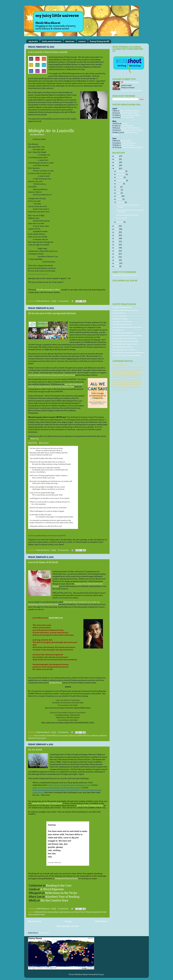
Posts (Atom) (44, 933)
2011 (117, 257)
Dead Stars (33, 443)
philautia (73, 736)
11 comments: (64, 301)
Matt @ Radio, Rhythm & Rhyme (125, 341)
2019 (117, 232)
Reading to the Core (59, 885)
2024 (117, 162)
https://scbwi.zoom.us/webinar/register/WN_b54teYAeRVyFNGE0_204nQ (68, 722)
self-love (103, 736)
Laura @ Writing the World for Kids (127, 327)
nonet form (74, 912)
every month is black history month (48, 52)
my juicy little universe (130, 115)
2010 (117, 260)
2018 (117, 235)
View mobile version (68, 926)
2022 (117, 169)
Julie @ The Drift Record (122, 324)
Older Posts (101, 921)
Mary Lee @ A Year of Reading (125, 338)
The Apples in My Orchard (132, 130)
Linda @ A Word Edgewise (123, 333)
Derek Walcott (56, 618)
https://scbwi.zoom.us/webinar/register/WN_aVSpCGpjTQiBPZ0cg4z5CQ (68, 708)
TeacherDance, (55, 683)
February (121, 202)
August (120, 184)
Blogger (101, 974)
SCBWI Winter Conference (88, 736)
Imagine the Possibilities (130, 128)
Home (68, 921)
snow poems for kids (36, 915)
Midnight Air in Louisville (51, 131)
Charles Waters (119, 313)
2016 (117, 242)
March (120, 199)
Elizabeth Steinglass (120, 319)
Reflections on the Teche (61, 893)
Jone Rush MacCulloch (129, 113)
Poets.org (34, 439)
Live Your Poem (127, 117)
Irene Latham (53, 912)
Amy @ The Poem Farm (122, 307)
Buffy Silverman (128, 145)
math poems (64, 912)
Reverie (125, 123)
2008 (117, 266)
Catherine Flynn (41, 912)
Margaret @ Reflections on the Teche (127, 336)
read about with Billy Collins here (47, 803)
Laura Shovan (118, 330)
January (120, 222)
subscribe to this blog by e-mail (125, 275)
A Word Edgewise (52, 889)
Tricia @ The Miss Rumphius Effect (127, 355)
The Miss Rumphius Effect (48, 290)
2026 (117, 156)
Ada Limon (44, 443)
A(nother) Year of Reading (63, 897)
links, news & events (52, 41)
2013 (117, 251)
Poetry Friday (85, 912)
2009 (117, 263)
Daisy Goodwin (40, 736)
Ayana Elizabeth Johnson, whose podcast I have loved (52, 375)
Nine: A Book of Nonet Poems (90, 806)
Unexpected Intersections (66, 879)
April (119, 196)
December (121, 171)
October (120, 177)
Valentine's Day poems (37, 738)
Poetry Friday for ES (99, 41)
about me (70, 41)
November (121, 174)
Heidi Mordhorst (131, 82)
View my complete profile (132, 91)
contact (82, 41)
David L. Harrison (119, 316)
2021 (117, 226)
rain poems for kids (99, 912)
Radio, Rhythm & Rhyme (129, 111)
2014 (117, 248)
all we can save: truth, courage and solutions (52, 313)
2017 (117, 238)
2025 (117, 159)
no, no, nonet (35, 750)
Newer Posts (35, 921)
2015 (117, 245)
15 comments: (64, 550)
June (119, 190)
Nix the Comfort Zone (54, 900)
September (121, 181)
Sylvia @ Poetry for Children (124, 350)
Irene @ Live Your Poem (122, 322)
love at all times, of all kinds (43, 562)
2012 (117, 254)
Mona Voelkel (126, 141)
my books (33, 41)
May (119, 193)
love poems (64, 736)
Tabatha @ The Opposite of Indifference (128, 353)
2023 (117, 165)
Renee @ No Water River (123, 347)
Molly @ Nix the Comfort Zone (125, 344)
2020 (117, 229)
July (119, 187)
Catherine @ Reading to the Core (126, 310)
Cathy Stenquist (127, 126)
